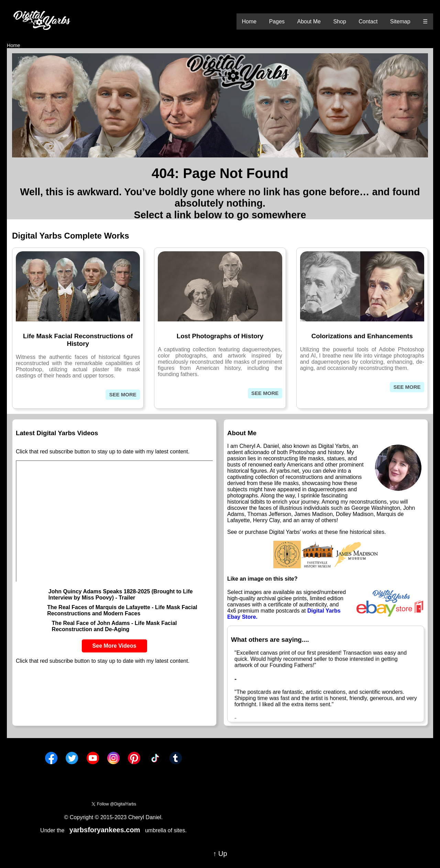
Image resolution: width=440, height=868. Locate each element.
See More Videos (114, 646)
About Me (309, 21)
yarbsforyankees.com (105, 830)
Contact (368, 21)
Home (249, 21)
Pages (277, 21)
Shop (339, 21)
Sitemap (400, 21)
